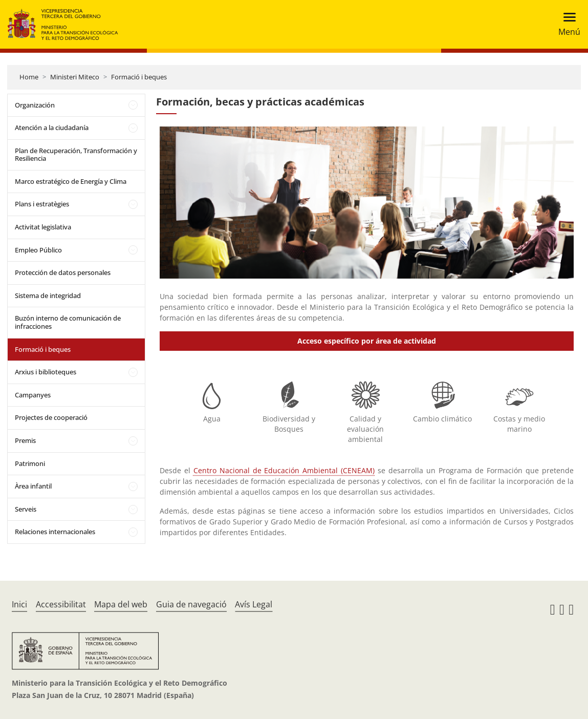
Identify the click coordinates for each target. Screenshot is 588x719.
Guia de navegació (191, 604)
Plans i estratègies (42, 204)
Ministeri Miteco (75, 77)
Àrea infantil (33, 486)
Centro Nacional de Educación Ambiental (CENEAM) (284, 470)
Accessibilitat (61, 604)
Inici (19, 604)
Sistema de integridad (48, 295)
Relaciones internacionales (55, 532)
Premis (25, 440)
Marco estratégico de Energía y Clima (71, 181)
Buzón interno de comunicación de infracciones (68, 322)
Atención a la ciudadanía (52, 128)
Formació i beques (139, 77)
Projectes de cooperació (51, 417)
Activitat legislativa (43, 227)
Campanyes (33, 395)
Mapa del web (121, 604)
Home (29, 77)
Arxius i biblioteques (46, 372)
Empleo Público (38, 250)
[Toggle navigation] (566, 24)
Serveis (26, 509)
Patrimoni (30, 463)
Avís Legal (254, 604)
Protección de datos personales (63, 272)
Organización (35, 105)
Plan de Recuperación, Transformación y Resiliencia (76, 155)
